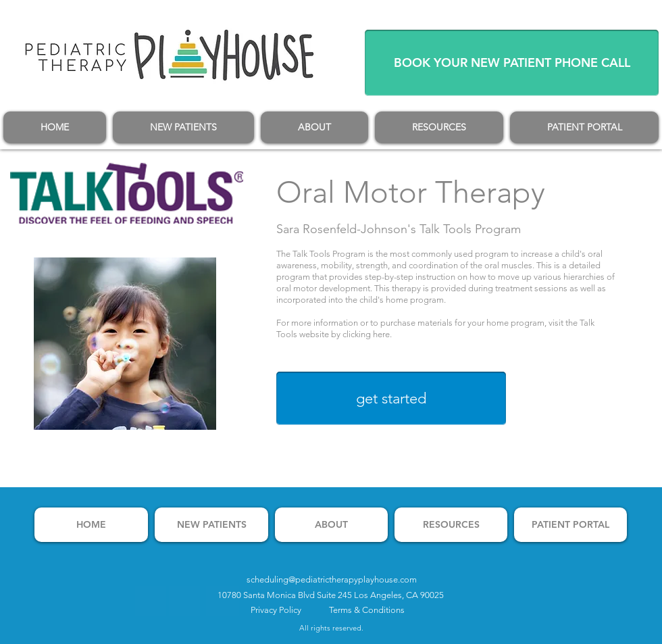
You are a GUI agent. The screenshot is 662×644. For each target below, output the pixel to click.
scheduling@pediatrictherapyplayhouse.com (332, 579)
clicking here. (367, 334)
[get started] (391, 398)
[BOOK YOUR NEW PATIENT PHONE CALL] (512, 63)
